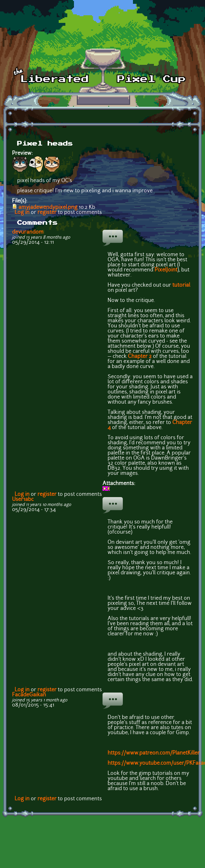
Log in (22, 213)
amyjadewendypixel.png (48, 208)
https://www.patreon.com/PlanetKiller (154, 753)
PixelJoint (166, 270)
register (47, 213)
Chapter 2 (140, 357)
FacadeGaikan (29, 695)
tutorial (181, 285)
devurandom (28, 232)
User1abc (23, 500)
